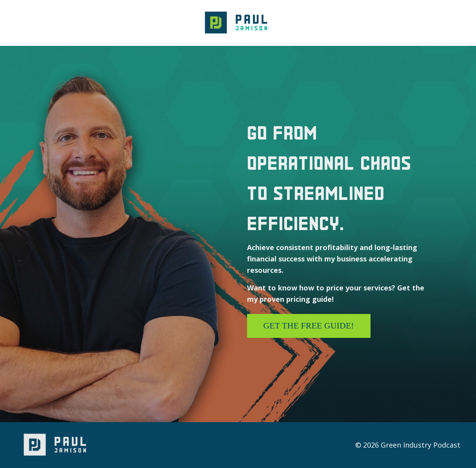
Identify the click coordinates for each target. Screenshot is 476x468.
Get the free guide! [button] (309, 326)
